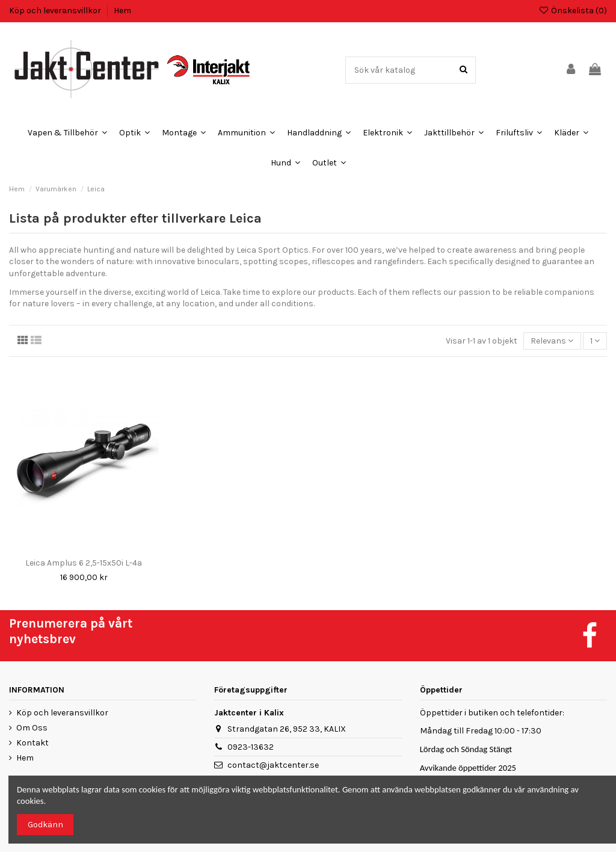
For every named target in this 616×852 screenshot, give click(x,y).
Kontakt (32, 743)
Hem (122, 11)
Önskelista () (573, 11)
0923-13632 (251, 747)
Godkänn (45, 825)
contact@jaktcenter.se (273, 765)
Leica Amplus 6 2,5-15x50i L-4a (84, 563)
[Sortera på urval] (552, 341)
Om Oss (32, 728)
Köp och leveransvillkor (56, 11)
